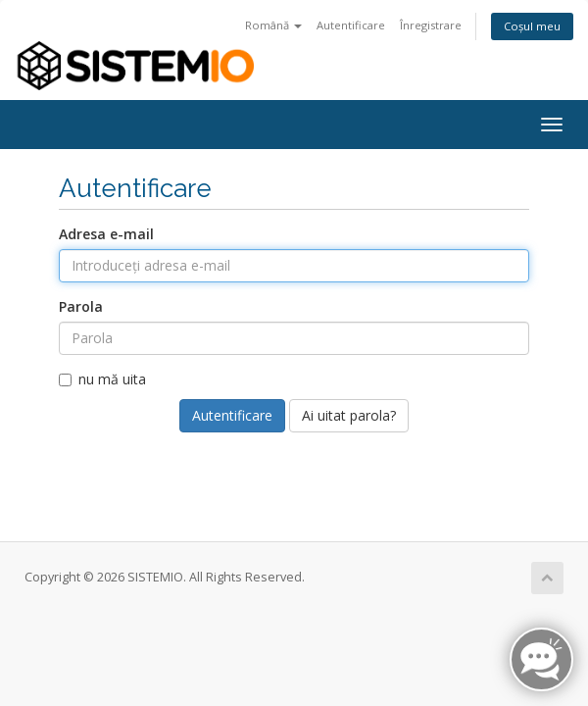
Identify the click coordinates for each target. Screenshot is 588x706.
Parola (81, 306)
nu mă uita (102, 379)
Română (273, 25)
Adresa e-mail (106, 234)
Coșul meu (532, 26)
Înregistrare (431, 25)
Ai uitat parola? (349, 415)
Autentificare (351, 25)
